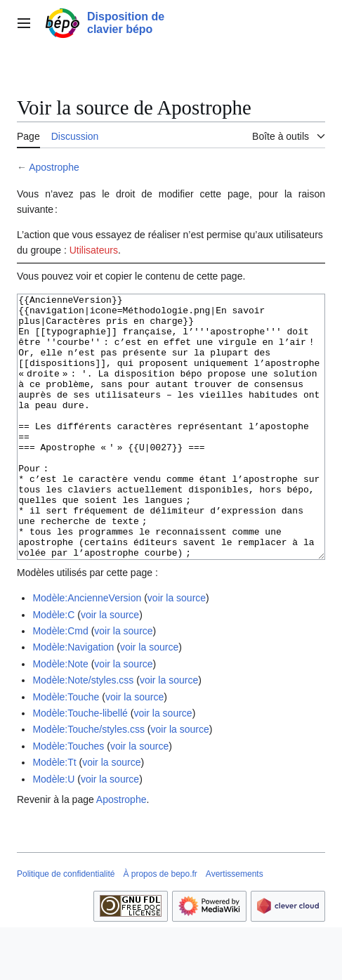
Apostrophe (54, 167)
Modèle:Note (60, 717)
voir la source (177, 651)
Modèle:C (53, 667)
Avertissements (235, 927)
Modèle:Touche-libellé (80, 766)
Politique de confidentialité (66, 927)
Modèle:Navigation (73, 700)
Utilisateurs (94, 250)
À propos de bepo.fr (160, 927)
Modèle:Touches (68, 799)
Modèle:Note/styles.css (83, 733)
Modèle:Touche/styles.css (88, 782)
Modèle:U (53, 832)
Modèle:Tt (54, 815)
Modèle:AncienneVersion (87, 651)
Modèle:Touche (66, 750)
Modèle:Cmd (60, 684)
